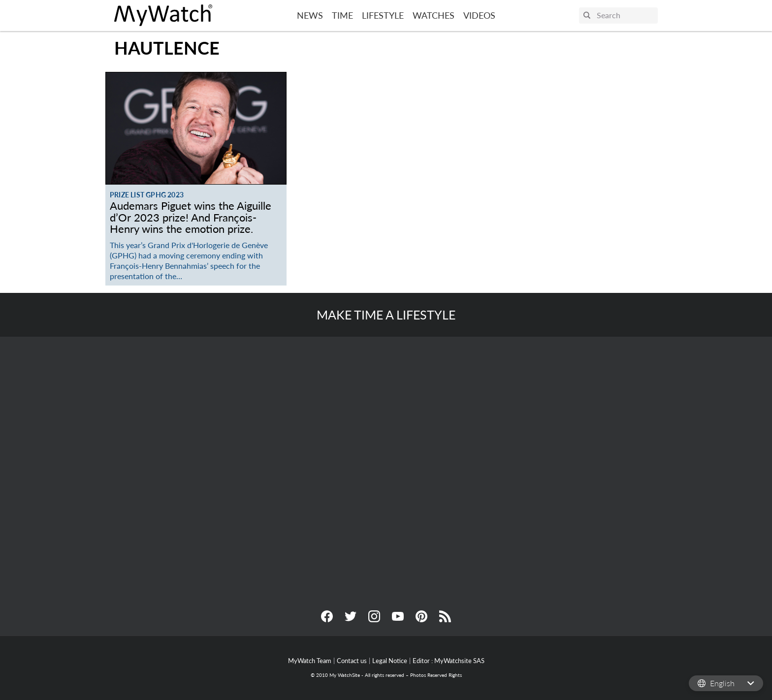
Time (342, 15)
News (310, 15)
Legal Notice (390, 661)
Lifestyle (383, 15)
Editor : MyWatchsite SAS (449, 661)
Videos (479, 15)
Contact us (352, 661)
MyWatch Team (310, 661)
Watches (434, 15)
